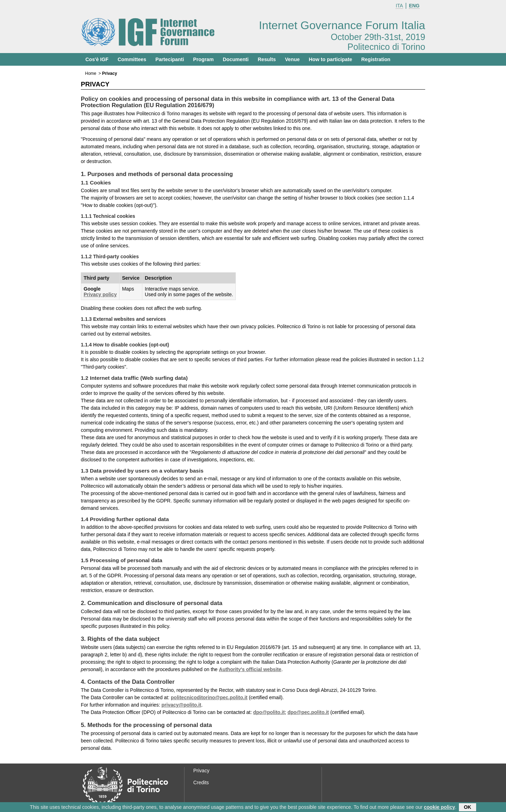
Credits (201, 782)
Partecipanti (170, 59)
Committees (132, 59)
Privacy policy (100, 294)
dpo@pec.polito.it (308, 712)
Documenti (236, 59)
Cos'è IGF (97, 59)
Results (267, 59)
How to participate (330, 59)
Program (203, 59)
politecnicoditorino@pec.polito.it (209, 697)
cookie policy (439, 808)
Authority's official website (250, 669)
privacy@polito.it (181, 705)
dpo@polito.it (269, 712)
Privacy (201, 771)
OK (468, 808)
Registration (376, 59)
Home (91, 73)
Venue (292, 59)
